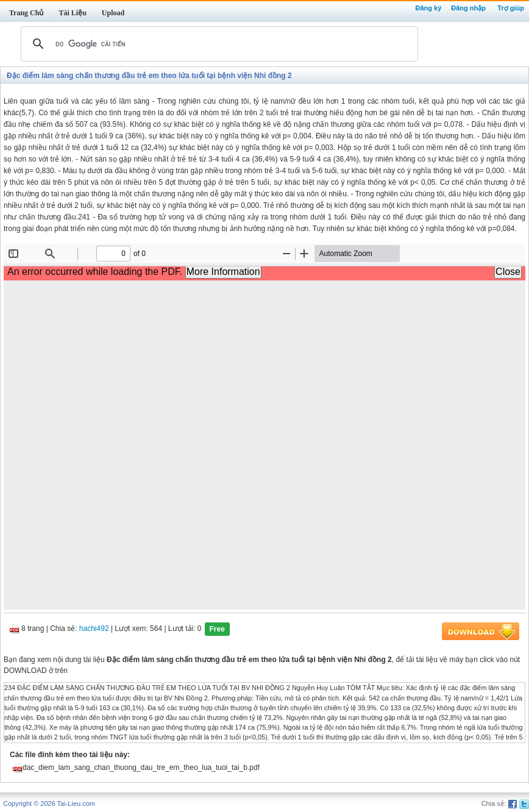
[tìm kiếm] (218, 44)
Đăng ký (428, 8)
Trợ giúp (511, 8)
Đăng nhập (468, 8)
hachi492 (94, 629)
